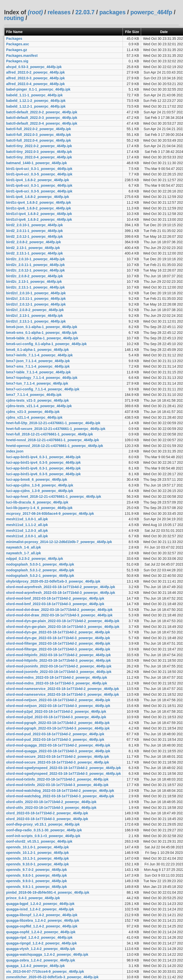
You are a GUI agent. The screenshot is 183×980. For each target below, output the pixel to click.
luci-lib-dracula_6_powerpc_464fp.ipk (37, 502)
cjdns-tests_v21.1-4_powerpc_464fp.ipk (39, 406)
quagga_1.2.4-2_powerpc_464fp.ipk (36, 966)
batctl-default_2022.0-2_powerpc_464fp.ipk (42, 112)
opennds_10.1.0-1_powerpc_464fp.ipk (38, 847)
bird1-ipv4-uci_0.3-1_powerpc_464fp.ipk (39, 169)
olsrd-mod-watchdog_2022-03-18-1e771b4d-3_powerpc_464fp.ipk (60, 796)
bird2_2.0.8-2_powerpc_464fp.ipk (34, 242)
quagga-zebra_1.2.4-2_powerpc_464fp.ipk (41, 960)
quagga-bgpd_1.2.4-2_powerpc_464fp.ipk (40, 904)
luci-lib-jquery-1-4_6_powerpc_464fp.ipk (39, 508)
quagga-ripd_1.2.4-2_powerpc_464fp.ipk (39, 937)
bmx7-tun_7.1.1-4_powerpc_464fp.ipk (37, 383)
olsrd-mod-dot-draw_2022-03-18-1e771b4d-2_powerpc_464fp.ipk (59, 610)
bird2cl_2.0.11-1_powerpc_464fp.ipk (36, 299)
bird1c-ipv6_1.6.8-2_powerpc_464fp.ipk (39, 208)
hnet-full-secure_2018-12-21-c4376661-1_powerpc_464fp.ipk (56, 429)
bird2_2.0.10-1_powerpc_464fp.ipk (35, 225)
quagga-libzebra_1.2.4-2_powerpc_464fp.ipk (43, 920)
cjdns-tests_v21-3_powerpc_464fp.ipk (38, 400)
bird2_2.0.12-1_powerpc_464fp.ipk (35, 236)
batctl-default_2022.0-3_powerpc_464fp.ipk (42, 118)
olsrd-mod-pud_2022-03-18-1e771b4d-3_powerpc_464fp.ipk (55, 740)
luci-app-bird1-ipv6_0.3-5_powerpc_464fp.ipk (44, 474)
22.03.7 (85, 12)
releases (59, 12)
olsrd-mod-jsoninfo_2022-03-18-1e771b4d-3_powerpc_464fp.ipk (59, 672)
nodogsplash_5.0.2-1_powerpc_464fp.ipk (40, 576)
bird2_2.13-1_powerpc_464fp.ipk (33, 248)
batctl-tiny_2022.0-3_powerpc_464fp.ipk (39, 152)
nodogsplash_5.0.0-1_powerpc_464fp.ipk (40, 564)
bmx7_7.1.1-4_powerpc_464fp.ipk (34, 395)
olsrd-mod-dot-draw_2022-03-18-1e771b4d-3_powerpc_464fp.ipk (59, 615)
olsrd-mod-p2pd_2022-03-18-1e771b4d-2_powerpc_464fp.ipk (56, 711)
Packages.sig (17, 61)
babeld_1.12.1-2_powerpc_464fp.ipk (36, 101)
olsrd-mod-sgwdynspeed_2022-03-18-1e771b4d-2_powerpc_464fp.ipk (64, 768)
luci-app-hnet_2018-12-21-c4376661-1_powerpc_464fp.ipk (54, 497)
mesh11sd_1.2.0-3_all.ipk (27, 531)
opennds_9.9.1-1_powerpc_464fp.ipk (37, 887)
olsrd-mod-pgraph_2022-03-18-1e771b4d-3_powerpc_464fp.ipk (58, 728)
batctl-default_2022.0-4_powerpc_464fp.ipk (42, 123)
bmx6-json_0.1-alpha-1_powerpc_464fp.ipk (42, 327)
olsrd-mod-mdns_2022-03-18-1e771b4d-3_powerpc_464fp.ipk (57, 683)
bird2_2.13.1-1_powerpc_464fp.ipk (35, 253)
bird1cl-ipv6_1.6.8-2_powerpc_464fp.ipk (39, 219)
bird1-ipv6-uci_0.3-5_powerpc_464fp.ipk (39, 191)
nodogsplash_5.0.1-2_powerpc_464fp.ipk (40, 570)
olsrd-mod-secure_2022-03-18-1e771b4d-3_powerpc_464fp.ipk (58, 762)
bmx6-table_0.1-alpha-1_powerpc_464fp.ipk (42, 338)
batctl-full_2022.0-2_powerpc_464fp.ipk (39, 129)
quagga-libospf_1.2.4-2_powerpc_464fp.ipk (42, 915)
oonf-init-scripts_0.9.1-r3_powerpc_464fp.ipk (43, 836)
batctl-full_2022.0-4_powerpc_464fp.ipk (39, 140)
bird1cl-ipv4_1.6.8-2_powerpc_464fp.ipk (39, 214)
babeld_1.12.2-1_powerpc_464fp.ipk (36, 106)
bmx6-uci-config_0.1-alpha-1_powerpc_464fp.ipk (47, 344)
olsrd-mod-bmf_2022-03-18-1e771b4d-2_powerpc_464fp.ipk (55, 598)
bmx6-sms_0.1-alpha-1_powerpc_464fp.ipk (42, 333)
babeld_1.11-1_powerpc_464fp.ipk (34, 95)
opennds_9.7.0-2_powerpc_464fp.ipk (37, 870)
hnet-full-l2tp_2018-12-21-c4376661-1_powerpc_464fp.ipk (53, 423)
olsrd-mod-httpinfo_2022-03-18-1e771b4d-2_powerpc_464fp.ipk (59, 655)
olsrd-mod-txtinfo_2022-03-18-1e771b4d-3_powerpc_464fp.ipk (57, 785)
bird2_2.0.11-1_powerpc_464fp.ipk (35, 231)
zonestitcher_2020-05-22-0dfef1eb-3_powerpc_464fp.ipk (52, 977)
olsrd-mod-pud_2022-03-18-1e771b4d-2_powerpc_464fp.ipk (55, 734)
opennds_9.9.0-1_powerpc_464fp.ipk (37, 881)
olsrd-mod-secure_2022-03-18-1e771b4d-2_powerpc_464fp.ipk (58, 757)
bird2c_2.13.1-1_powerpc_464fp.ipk (36, 287)
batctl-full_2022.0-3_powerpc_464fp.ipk (39, 135)
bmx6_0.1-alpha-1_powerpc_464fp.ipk (38, 350)
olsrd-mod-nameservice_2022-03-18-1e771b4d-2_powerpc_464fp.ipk (63, 689)
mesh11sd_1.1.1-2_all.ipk (27, 525)
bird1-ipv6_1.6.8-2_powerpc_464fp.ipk (38, 197)
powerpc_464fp (151, 12)
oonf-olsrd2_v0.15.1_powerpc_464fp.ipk (39, 841)
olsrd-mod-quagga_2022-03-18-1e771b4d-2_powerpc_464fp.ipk (58, 745)
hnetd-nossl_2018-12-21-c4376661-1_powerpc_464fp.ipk (53, 440)
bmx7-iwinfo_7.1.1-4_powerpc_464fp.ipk (40, 355)
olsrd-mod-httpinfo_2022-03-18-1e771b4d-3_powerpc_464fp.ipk (59, 660)
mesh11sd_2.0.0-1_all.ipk (27, 536)
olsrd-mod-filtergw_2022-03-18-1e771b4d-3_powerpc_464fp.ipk (58, 649)
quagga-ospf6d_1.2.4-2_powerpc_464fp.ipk (42, 926)
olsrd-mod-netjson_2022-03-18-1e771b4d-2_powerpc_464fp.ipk (58, 700)
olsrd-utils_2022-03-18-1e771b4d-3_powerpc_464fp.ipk (51, 808)
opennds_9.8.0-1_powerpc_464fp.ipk (37, 875)
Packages (14, 39)
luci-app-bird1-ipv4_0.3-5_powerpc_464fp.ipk (44, 462)
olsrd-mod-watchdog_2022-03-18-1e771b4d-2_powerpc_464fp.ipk (60, 791)
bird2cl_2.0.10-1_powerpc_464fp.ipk (36, 293)
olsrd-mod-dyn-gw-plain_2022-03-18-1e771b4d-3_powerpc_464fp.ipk (63, 627)
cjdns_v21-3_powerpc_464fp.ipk (33, 412)
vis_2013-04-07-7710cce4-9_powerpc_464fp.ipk (45, 971)
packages (112, 12)
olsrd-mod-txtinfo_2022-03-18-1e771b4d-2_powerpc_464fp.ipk (57, 779)
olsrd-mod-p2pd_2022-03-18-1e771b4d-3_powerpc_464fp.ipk (56, 717)
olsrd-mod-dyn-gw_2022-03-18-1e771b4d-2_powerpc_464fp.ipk (58, 632)
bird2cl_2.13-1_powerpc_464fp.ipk (35, 316)
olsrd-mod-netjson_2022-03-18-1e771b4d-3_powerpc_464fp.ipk (58, 706)
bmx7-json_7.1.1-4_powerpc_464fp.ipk (38, 361)
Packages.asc (18, 44)
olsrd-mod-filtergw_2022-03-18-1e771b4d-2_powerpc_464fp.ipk (58, 643)
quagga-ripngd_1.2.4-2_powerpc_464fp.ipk (42, 943)
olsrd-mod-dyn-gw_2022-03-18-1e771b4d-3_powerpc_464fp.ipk (58, 638)
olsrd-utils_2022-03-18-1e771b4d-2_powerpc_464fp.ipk (51, 802)
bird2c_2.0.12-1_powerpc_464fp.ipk (36, 270)
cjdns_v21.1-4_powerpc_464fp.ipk (34, 417)
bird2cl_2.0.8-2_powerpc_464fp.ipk (35, 310)
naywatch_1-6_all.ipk (24, 547)
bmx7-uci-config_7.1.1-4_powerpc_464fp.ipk (43, 389)
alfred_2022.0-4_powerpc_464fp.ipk (36, 84)
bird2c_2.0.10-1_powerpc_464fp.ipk (36, 259)
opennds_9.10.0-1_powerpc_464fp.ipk (38, 864)
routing (14, 18)
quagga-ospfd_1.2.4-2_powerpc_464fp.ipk (41, 932)
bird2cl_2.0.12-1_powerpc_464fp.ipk (36, 304)
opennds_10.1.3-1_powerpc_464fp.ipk (38, 858)
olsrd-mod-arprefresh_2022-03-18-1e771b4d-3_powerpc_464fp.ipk (61, 593)
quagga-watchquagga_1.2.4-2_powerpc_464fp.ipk (47, 954)
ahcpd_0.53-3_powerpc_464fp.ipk (34, 67)
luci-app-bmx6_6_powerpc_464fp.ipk (37, 479)
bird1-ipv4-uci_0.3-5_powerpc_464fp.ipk (39, 174)
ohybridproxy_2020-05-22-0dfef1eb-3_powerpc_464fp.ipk (53, 581)
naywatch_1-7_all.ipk (24, 553)
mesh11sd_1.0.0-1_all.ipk (27, 519)
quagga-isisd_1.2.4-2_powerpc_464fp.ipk (40, 909)
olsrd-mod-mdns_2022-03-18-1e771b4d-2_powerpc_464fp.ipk (57, 677)
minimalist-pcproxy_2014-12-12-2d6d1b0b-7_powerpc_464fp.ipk (59, 542)
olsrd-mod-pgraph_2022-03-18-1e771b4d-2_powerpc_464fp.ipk (58, 723)
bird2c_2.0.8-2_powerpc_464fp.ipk (35, 276)
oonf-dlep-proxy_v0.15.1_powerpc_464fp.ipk (43, 824)
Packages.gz (17, 50)
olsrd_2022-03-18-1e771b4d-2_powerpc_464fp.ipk (47, 813)
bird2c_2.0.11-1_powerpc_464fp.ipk (36, 265)
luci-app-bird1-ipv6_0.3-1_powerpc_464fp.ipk (44, 468)
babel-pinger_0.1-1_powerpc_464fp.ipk (38, 89)
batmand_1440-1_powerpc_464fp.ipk (37, 163)
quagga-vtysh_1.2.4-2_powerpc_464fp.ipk (41, 949)
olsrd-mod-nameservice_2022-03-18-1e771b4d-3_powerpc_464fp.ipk (63, 694)
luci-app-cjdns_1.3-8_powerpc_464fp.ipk (40, 485)
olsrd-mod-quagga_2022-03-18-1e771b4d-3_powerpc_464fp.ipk (58, 751)
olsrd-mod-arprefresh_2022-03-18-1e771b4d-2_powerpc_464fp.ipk (61, 587)
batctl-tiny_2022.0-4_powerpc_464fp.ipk (39, 157)
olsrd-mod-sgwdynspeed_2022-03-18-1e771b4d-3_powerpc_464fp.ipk (64, 774)
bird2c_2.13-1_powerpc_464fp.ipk (34, 282)
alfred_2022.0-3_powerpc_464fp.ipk (36, 78)
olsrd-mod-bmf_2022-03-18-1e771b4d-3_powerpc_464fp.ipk (55, 604)
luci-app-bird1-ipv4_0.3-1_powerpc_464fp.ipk (44, 457)
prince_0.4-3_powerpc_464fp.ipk (33, 898)
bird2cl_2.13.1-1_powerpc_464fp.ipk (36, 321)
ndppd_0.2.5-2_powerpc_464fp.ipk (35, 559)
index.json (15, 451)
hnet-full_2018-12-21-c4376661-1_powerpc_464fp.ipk (50, 434)
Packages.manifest (22, 56)
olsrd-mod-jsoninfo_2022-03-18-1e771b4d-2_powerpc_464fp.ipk (59, 666)
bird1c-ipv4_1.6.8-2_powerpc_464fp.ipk (39, 202)
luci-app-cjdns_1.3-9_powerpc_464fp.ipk (40, 491)
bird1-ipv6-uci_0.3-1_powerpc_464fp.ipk (39, 185)
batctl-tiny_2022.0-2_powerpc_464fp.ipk (39, 146)
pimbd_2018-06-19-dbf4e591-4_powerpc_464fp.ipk (48, 892)
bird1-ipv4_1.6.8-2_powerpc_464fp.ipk (38, 180)
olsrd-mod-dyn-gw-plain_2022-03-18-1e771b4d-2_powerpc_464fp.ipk (63, 621)
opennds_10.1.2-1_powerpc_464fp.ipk (38, 853)
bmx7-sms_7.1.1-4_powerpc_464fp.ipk (38, 366)
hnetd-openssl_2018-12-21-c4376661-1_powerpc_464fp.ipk (55, 446)
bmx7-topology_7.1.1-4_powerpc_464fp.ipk (42, 378)
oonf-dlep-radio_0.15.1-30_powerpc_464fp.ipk (44, 830)
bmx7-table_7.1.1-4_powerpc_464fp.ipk (39, 372)
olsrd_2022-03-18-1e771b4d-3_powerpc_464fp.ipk (47, 819)
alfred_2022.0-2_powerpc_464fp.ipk (36, 72)
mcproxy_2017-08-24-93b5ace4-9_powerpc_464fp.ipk (50, 514)
